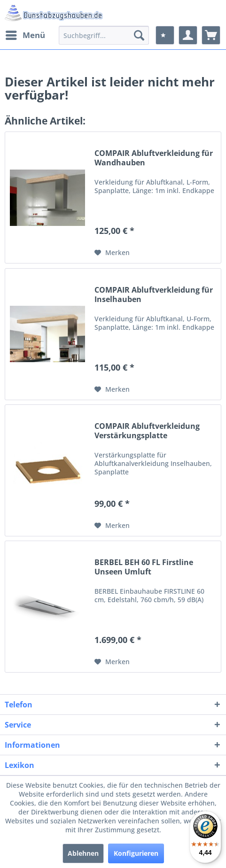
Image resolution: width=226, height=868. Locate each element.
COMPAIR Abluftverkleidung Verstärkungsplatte (147, 431)
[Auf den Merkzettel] (112, 253)
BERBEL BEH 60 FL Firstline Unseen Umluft (144, 567)
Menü (25, 34)
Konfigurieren (136, 853)
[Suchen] (139, 35)
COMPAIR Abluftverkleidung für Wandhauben (154, 158)
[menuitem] (25, 35)
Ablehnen (83, 853)
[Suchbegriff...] (104, 35)
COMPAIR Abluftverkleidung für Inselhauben (154, 294)
